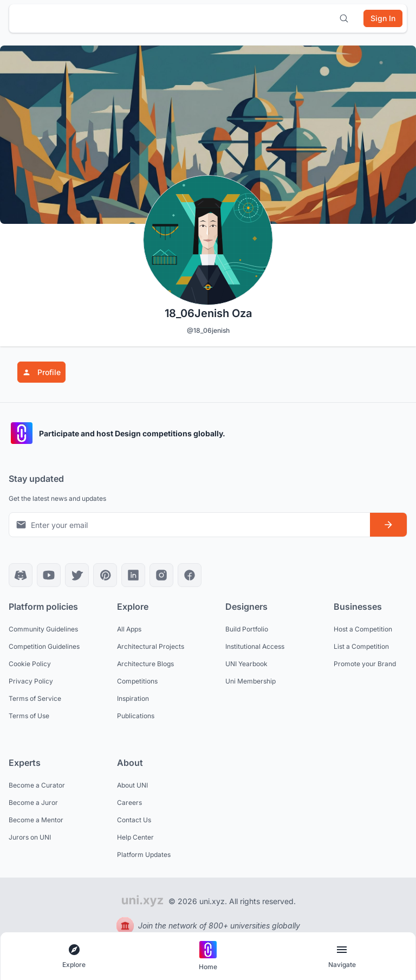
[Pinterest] (105, 575)
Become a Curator (37, 785)
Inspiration (133, 698)
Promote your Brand (365, 664)
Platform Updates (144, 855)
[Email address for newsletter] (190, 525)
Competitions (137, 681)
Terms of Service (35, 698)
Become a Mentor (36, 820)
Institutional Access (255, 646)
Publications (136, 716)
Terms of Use (29, 716)
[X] (77, 575)
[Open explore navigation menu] (74, 956)
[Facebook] (190, 575)
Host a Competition (363, 629)
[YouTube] (49, 575)
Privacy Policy (31, 681)
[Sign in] (383, 18)
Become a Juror (33, 802)
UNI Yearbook (246, 664)
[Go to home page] (208, 956)
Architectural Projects (151, 646)
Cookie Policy (30, 664)
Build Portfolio (247, 629)
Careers (129, 802)
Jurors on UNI (30, 837)
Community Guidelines (43, 629)
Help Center (135, 837)
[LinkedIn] (133, 575)
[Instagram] (161, 575)
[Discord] (21, 575)
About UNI (132, 785)
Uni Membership (251, 681)
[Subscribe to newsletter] (388, 525)
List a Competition (361, 646)
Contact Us (134, 820)
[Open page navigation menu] (342, 956)
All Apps (129, 629)
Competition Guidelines (44, 646)
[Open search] (344, 18)
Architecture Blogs (145, 664)
